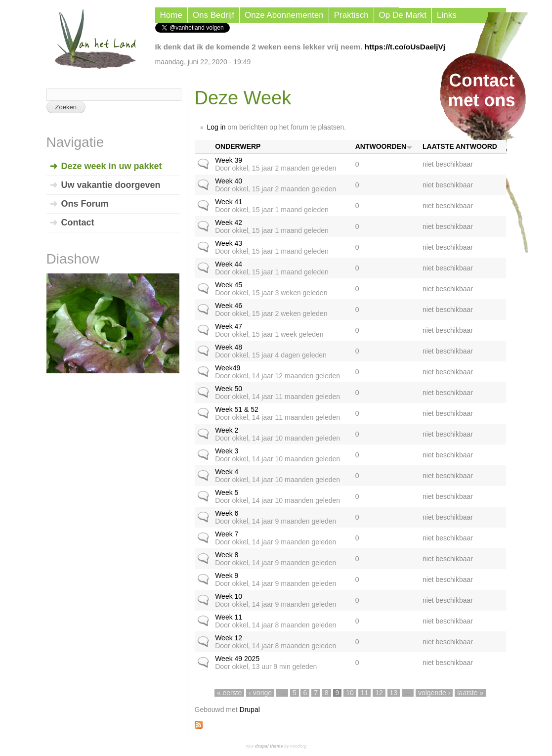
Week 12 (229, 638)
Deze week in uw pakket (112, 166)
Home (171, 15)
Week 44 (229, 264)
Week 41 (229, 202)
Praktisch (351, 15)
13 (394, 693)
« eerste (230, 693)
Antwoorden (384, 146)
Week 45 (229, 285)
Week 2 (227, 430)
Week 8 (227, 555)
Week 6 (227, 513)
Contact (78, 222)
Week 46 (229, 306)
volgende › (434, 693)
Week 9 (227, 576)
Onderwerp (238, 146)
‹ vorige (260, 693)
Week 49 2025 (237, 659)
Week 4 (227, 472)
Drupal (250, 710)
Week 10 (229, 596)
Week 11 (229, 617)
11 (365, 693)
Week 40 (229, 181)
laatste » (470, 693)
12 (379, 693)
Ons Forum (85, 204)
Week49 (228, 368)
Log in (216, 127)
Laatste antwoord (460, 146)
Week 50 (229, 389)
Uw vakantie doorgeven (111, 185)
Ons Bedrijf (213, 15)
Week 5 (227, 492)
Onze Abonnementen (284, 15)
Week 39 (229, 160)
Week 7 (227, 534)
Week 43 (229, 243)
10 (350, 693)
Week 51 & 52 (237, 409)
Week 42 (229, 222)
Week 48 (229, 347)
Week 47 (229, 326)
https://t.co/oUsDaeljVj (405, 47)
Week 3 (227, 451)
